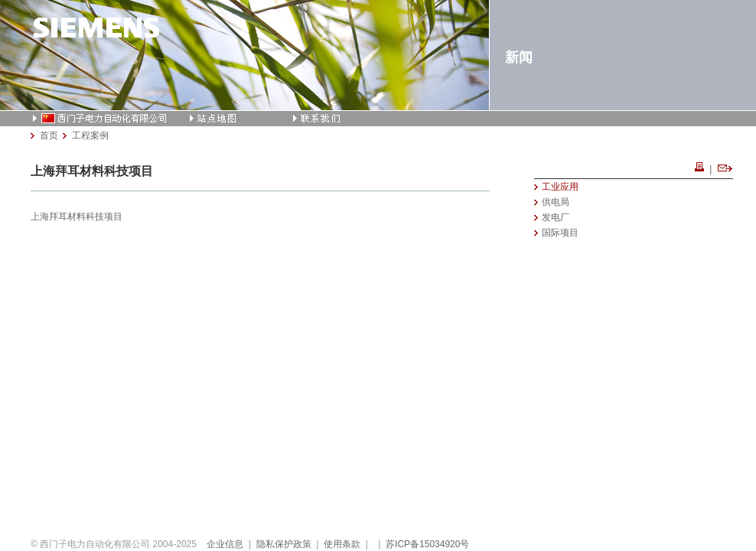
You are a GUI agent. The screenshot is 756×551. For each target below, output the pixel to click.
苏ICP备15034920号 (427, 544)
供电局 (556, 202)
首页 (49, 135)
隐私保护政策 (284, 544)
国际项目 (560, 233)
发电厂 (556, 217)
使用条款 (342, 544)
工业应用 (560, 187)
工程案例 (90, 135)
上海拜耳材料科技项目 (77, 217)
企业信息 (225, 544)
